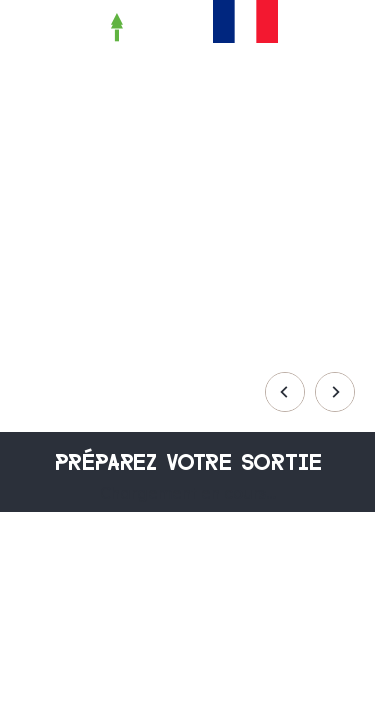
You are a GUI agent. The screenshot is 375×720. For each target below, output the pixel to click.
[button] (304, 27)
